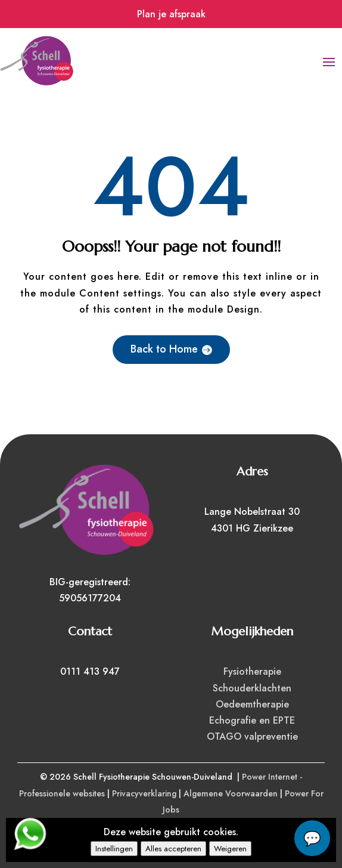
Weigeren (230, 849)
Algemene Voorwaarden (231, 793)
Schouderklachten (252, 688)
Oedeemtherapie (252, 704)
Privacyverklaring (144, 793)
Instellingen (114, 849)
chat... (312, 838)
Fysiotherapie (252, 671)
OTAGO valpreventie (252, 736)
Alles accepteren (173, 849)
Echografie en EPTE (252, 720)
